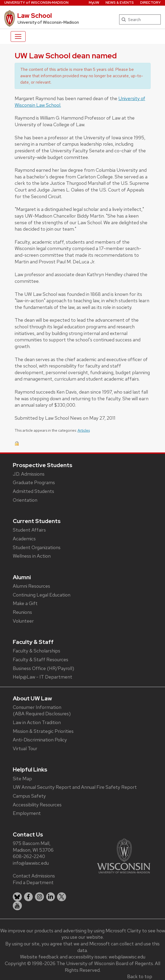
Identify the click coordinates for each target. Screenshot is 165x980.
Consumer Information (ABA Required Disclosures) (42, 710)
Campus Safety (29, 796)
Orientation (25, 500)
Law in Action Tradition (37, 722)
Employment (27, 813)
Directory (150, 3)
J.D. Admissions (29, 474)
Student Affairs (29, 530)
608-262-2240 (29, 856)
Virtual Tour (25, 748)
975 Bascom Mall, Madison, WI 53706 (33, 847)
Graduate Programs (34, 482)
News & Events (120, 3)
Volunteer (23, 621)
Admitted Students (33, 491)
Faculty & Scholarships (37, 651)
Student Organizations (37, 547)
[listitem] (17, 897)
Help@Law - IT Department (43, 677)
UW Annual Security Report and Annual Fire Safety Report (75, 787)
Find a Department (33, 882)
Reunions (22, 612)
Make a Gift (25, 603)
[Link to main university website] (124, 856)
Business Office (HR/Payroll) (43, 668)
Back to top (140, 976)
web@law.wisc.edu (127, 957)
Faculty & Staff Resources (41, 660)
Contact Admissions (34, 876)
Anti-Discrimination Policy (40, 740)
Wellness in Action (32, 556)
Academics (24, 539)
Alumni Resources (31, 586)
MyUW (94, 3)
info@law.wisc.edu (31, 863)
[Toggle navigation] (18, 36)
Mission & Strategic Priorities (43, 731)
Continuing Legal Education (42, 595)
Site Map (22, 779)
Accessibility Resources (37, 805)
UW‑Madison (36, 3)
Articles (84, 430)
